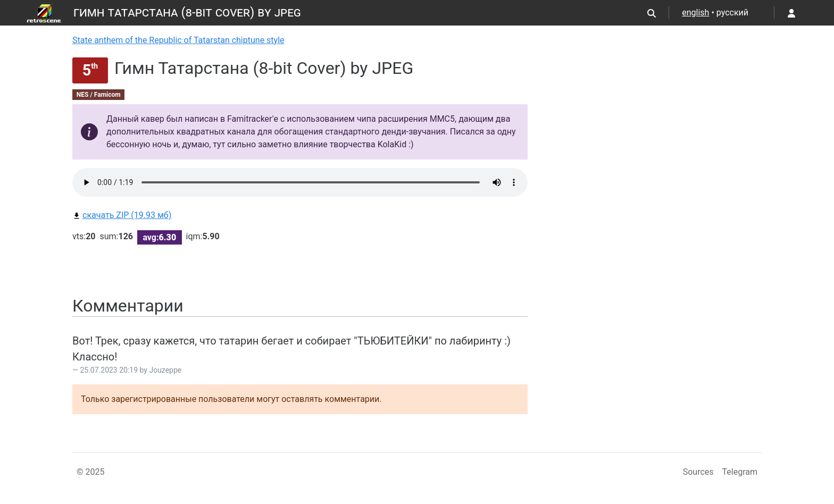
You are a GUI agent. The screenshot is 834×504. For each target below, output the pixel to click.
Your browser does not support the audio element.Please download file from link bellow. (300, 182)
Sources (698, 472)
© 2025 (91, 472)
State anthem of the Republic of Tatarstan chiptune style (178, 40)
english (695, 12)
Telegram (740, 472)
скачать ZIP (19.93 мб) (122, 215)
